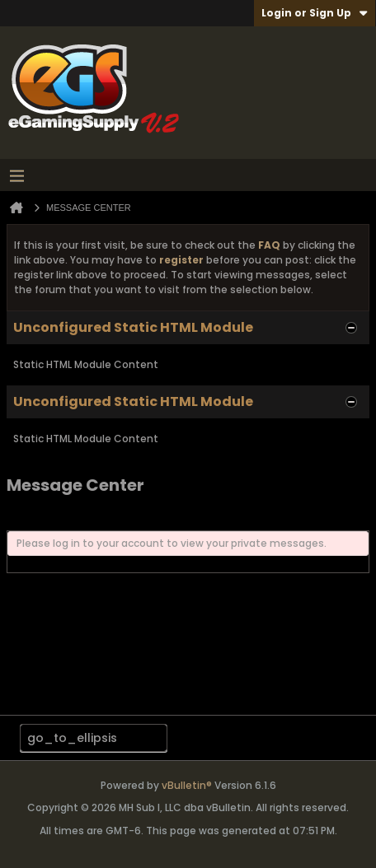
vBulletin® (187, 785)
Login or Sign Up (315, 13)
